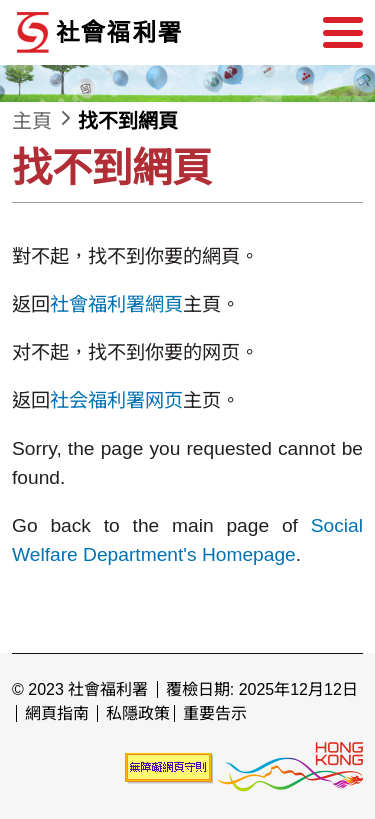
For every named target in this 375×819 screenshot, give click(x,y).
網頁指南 (57, 713)
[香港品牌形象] (290, 767)
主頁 (32, 121)
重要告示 (215, 713)
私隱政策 (138, 713)
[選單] (343, 33)
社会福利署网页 (116, 400)
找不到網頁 (128, 121)
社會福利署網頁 (116, 304)
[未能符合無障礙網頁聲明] (169, 767)
